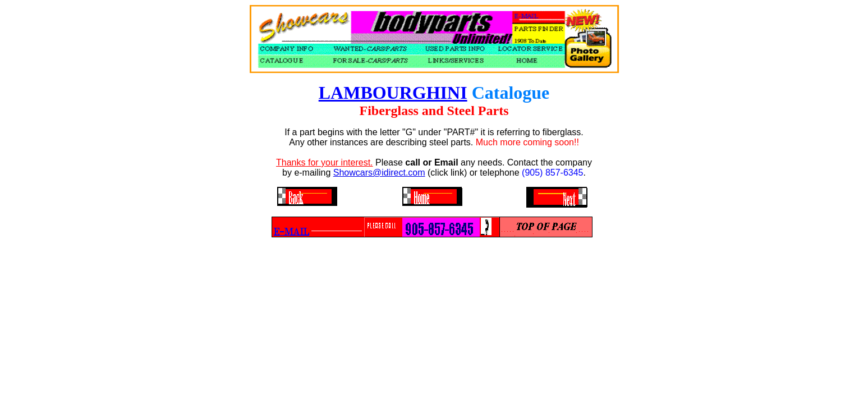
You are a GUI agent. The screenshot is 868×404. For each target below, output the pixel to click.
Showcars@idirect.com (379, 173)
